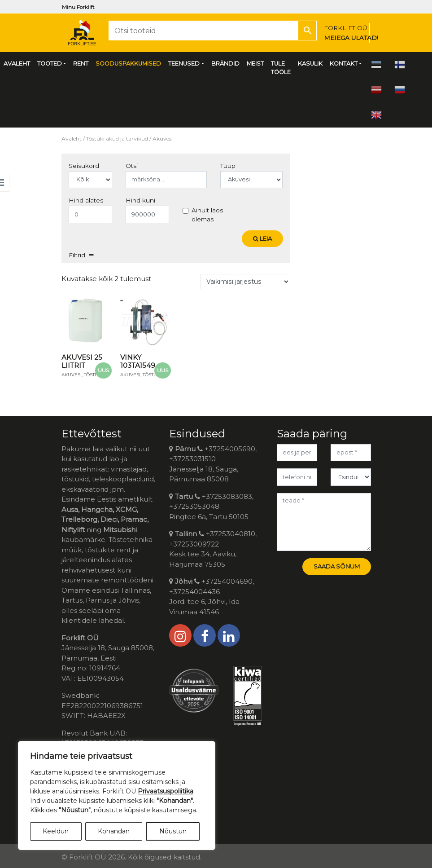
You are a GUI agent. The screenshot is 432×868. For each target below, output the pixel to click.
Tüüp (228, 166)
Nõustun (173, 831)
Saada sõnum (337, 566)
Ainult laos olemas (207, 215)
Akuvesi (72, 375)
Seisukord (84, 166)
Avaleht (72, 139)
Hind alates (86, 200)
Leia (262, 238)
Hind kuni (140, 200)
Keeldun (56, 831)
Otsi (132, 166)
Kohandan (114, 831)
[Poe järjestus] (245, 282)
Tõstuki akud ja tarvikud (117, 139)
